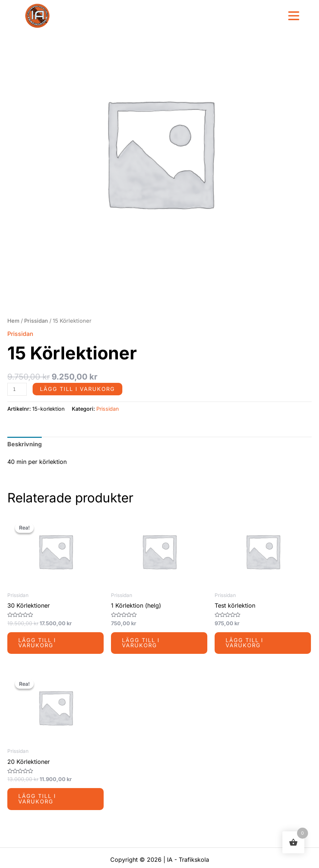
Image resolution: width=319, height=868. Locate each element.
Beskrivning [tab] (25, 444)
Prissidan (36, 321)
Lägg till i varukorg (77, 389)
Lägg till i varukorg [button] (37, 643)
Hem (13, 321)
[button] (294, 16)
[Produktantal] (17, 389)
